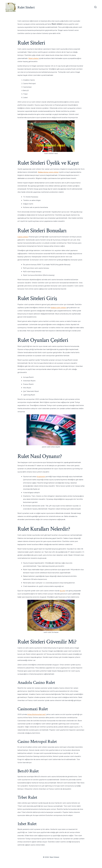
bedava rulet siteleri (59, 308)
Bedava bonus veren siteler (48, 172)
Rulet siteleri (34, 58)
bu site (62, 591)
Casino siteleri (23, 237)
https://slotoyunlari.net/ (37, 714)
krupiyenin (41, 477)
